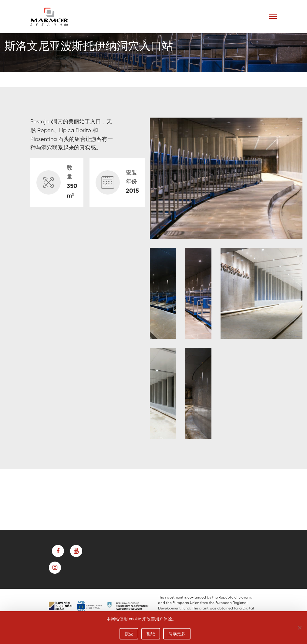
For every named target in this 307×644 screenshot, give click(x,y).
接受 (129, 634)
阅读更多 (177, 634)
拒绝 (151, 634)
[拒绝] (299, 628)
